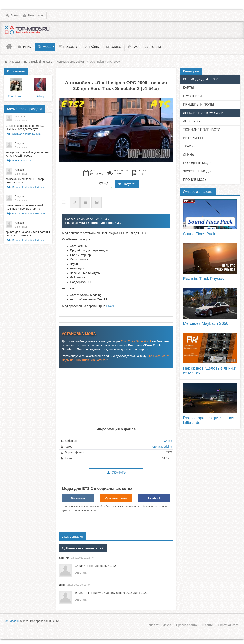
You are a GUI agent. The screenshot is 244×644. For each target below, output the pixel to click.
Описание (64, 202)
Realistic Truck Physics (203, 279)
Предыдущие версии (85, 202)
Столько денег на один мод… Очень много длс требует (25, 127)
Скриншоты (97, 202)
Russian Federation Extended (29, 187)
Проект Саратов (22, 160)
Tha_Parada (16, 96)
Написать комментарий (83, 548)
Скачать (116, 473)
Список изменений (75, 202)
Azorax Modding (162, 447)
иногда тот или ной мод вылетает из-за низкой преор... (27, 154)
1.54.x (110, 306)
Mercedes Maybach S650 (206, 323)
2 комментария (72, 536)
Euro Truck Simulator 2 (136, 341)
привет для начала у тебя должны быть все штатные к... (28, 234)
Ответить (81, 572)
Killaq (40, 96)
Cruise (168, 441)
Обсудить (127, 184)
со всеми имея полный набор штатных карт (25, 181)
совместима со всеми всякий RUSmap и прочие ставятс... (24, 207)
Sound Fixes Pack (199, 234)
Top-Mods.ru (12, 620)
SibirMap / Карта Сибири (27, 134)
